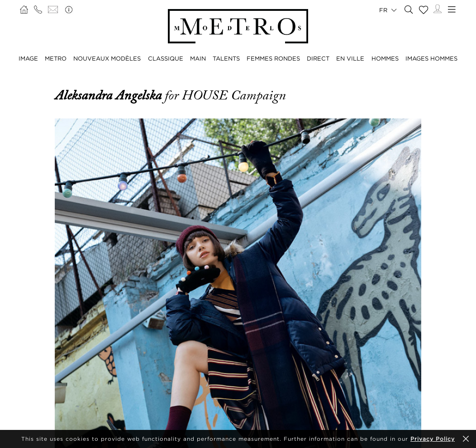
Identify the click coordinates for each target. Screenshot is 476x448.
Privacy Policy (433, 439)
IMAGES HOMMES (431, 58)
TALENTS (226, 58)
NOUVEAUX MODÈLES (107, 58)
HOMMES (385, 58)
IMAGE (28, 58)
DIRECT (318, 58)
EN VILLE (350, 58)
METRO (56, 58)
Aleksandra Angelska (110, 95)
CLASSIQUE (166, 58)
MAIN (198, 58)
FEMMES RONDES (273, 58)
